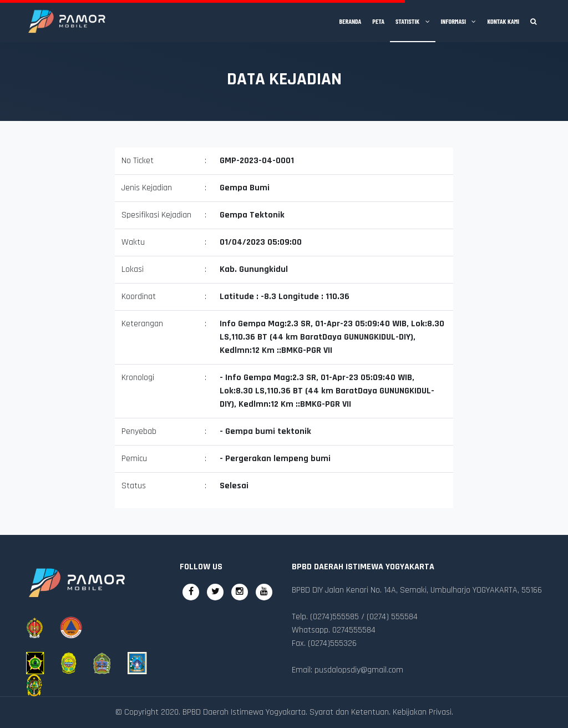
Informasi (459, 21)
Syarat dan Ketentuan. (350, 712)
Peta (378, 21)
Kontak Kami (503, 21)
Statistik (413, 21)
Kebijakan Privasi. (423, 712)
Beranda (351, 21)
